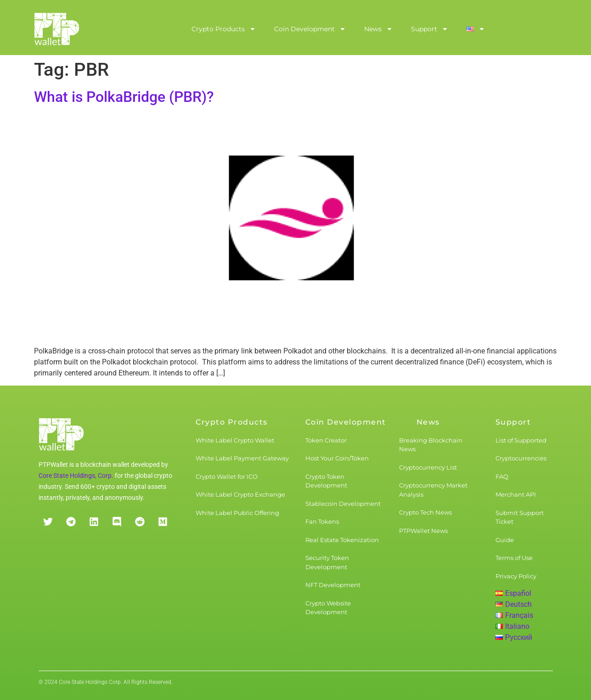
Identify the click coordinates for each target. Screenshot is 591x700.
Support (430, 29)
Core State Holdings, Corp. (76, 476)
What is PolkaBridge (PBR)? (124, 97)
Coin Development (310, 29)
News (378, 29)
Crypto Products (224, 29)
